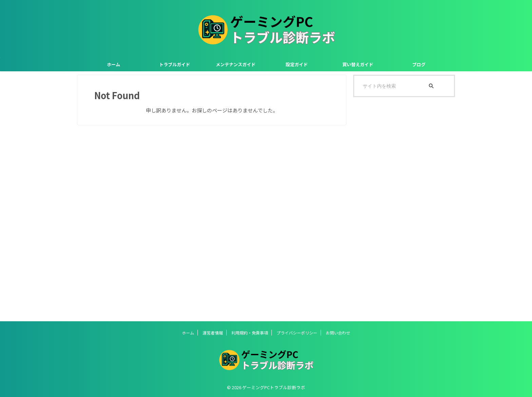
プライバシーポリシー (297, 333)
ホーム (113, 64)
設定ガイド (297, 64)
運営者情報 (213, 333)
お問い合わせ (338, 333)
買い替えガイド (358, 64)
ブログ (419, 64)
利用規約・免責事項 (250, 333)
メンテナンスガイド (236, 64)
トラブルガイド (175, 64)
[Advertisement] (404, 209)
